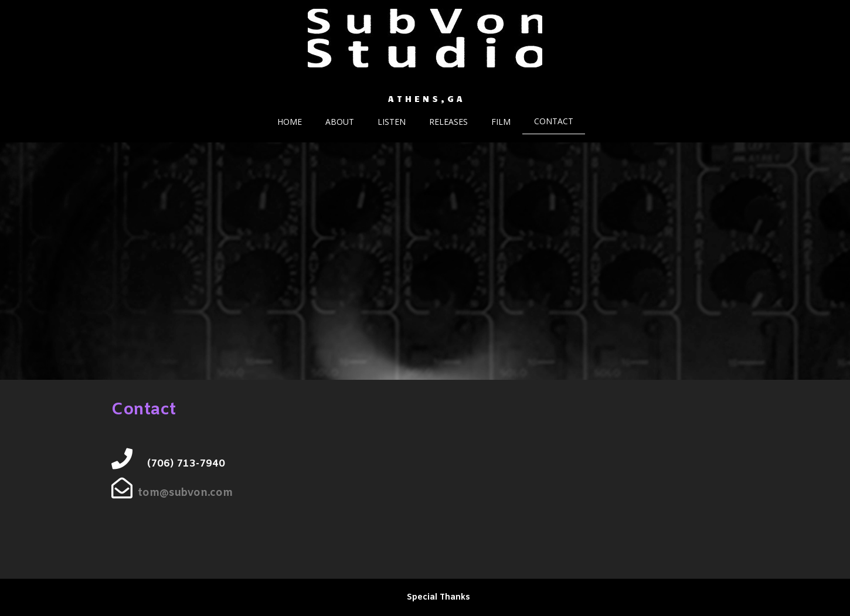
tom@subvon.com (185, 493)
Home (290, 122)
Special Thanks (438, 598)
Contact (554, 121)
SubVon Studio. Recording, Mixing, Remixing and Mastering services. (425, 85)
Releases (448, 122)
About (340, 122)
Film (501, 122)
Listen (392, 122)
